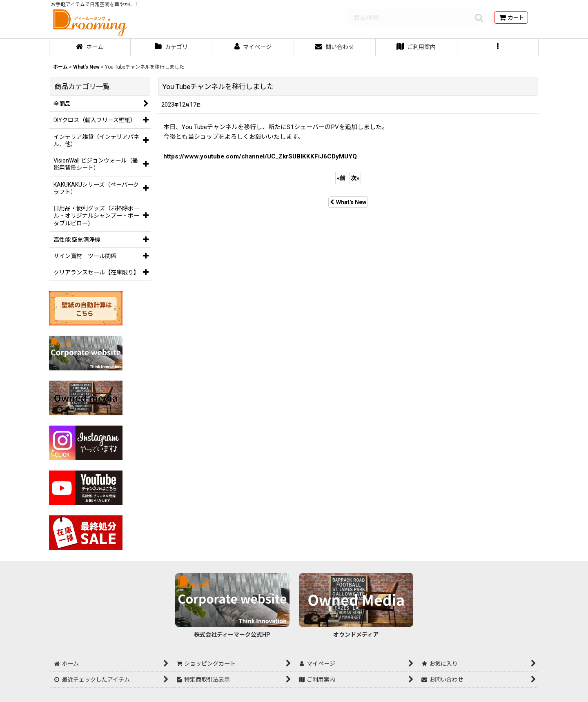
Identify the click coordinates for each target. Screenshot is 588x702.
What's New (348, 202)
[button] (498, 48)
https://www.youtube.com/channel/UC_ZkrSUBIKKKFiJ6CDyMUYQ (260, 156)
